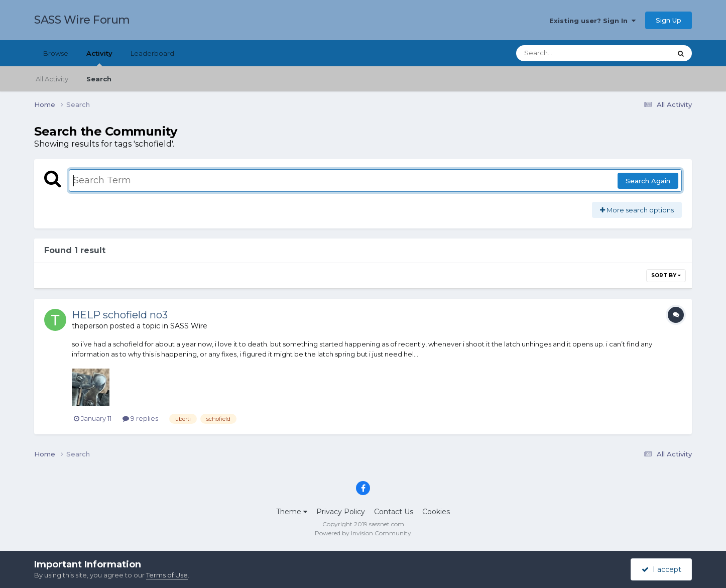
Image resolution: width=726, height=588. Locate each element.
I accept (661, 569)
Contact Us (394, 512)
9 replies (140, 418)
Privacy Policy (341, 512)
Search (99, 79)
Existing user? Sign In (592, 21)
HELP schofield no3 (120, 315)
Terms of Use (167, 575)
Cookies (436, 512)
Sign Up (669, 20)
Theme (292, 512)
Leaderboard (152, 53)
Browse (56, 53)
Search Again (648, 181)
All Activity (52, 79)
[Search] (566, 53)
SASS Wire (189, 326)
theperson (90, 326)
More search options (637, 210)
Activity (99, 58)
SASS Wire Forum (82, 20)
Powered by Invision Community (363, 533)
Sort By (666, 275)
